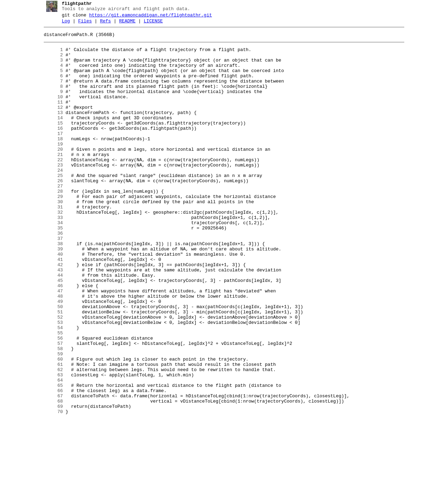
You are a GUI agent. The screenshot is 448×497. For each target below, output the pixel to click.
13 (51, 130)
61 (51, 433)
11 (51, 118)
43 (51, 319)
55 (51, 395)
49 (51, 357)
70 (51, 489)
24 (51, 200)
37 (51, 282)
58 (51, 414)
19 (51, 168)
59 (51, 420)
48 (51, 351)
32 (51, 250)
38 (51, 288)
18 (51, 162)
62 (51, 439)
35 (51, 269)
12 (51, 124)
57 (51, 407)
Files (82, 24)
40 (51, 300)
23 (51, 193)
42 (51, 313)
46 (51, 338)
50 (51, 363)
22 (51, 187)
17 (51, 156)
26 (51, 212)
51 (51, 370)
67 (51, 470)
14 (51, 137)
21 (51, 181)
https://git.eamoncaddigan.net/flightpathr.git (148, 17)
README (125, 24)
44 (51, 326)
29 (51, 231)
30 (51, 237)
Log (63, 24)
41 (51, 307)
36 (51, 275)
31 (51, 244)
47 (51, 345)
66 (51, 464)
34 (51, 263)
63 (51, 445)
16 (51, 149)
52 (51, 376)
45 (51, 332)
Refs (103, 24)
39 (51, 294)
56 (51, 401)
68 (51, 477)
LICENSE (151, 24)
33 (51, 256)
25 (51, 206)
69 (51, 483)
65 (51, 458)
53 (51, 382)
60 (51, 426)
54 (51, 389)
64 (51, 452)
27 (51, 219)
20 (51, 175)
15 (51, 143)
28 (51, 225)
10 (51, 112)
